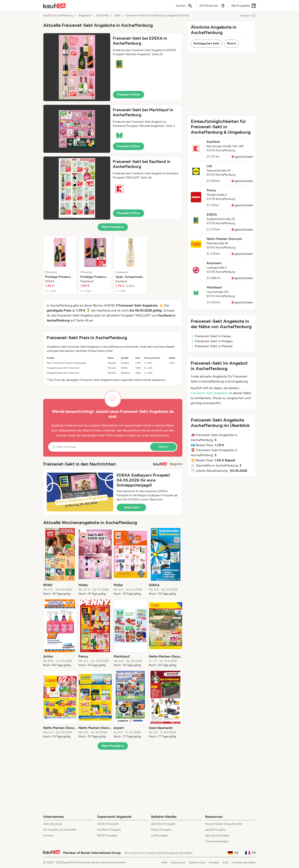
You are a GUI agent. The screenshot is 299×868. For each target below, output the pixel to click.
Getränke (103, 16)
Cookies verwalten (244, 862)
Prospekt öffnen (129, 95)
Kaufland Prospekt (109, 830)
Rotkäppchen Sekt (207, 43)
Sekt (117, 16)
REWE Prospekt (107, 836)
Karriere (48, 836)
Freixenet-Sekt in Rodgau (212, 341)
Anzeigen (248, 16)
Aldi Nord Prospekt (163, 824)
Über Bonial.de (53, 824)
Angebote (85, 16)
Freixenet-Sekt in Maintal (212, 346)
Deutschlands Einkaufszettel (224, 824)
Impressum (178, 862)
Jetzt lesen (131, 507)
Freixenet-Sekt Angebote (210, 393)
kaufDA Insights (215, 830)
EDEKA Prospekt (108, 824)
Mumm (231, 43)
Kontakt (214, 862)
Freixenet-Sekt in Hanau (211, 336)
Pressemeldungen (217, 841)
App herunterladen (217, 836)
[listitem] (60, 265)
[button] (113, 67)
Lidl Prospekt (159, 836)
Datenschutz (160, 435)
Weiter (163, 447)
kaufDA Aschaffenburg (58, 16)
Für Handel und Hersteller (60, 830)
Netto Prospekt (161, 830)
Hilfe (164, 862)
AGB (225, 862)
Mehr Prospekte (113, 227)
